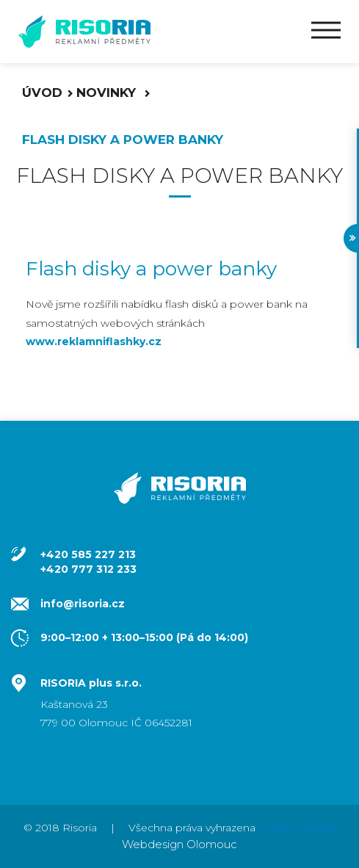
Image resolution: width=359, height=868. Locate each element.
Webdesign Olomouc (179, 844)
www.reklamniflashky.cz (94, 341)
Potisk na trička (297, 828)
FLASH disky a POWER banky (123, 140)
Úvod (42, 93)
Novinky (108, 93)
